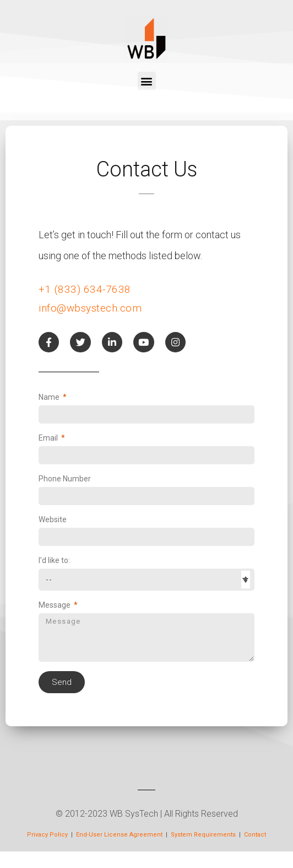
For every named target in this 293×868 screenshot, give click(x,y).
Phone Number (65, 479)
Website (53, 519)
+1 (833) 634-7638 (85, 289)
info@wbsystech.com (90, 308)
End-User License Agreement (119, 835)
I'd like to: (54, 560)
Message (55, 605)
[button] (147, 81)
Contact (255, 835)
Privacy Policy (47, 835)
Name (50, 397)
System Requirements (204, 835)
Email (49, 438)
